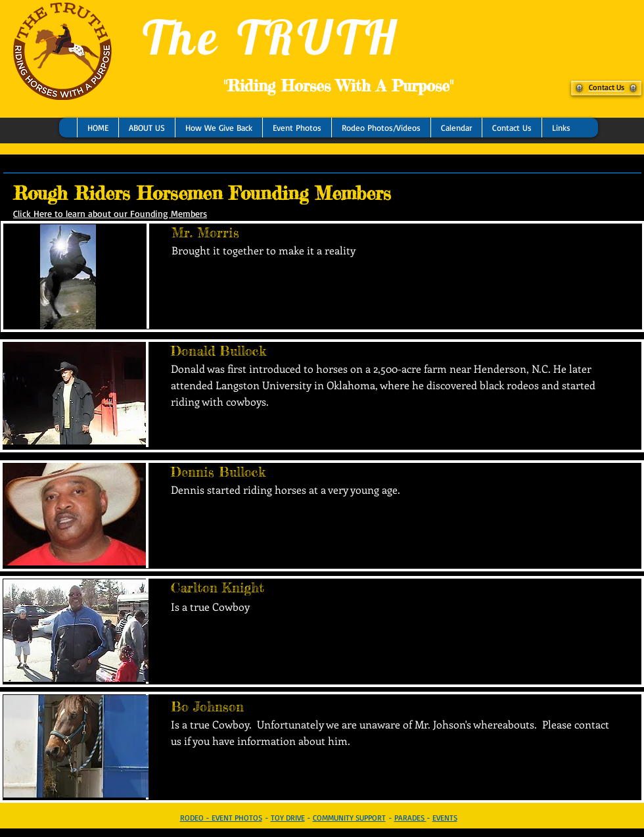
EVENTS (445, 818)
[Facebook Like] (89, 173)
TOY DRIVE (288, 818)
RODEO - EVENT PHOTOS (221, 818)
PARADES (410, 818)
